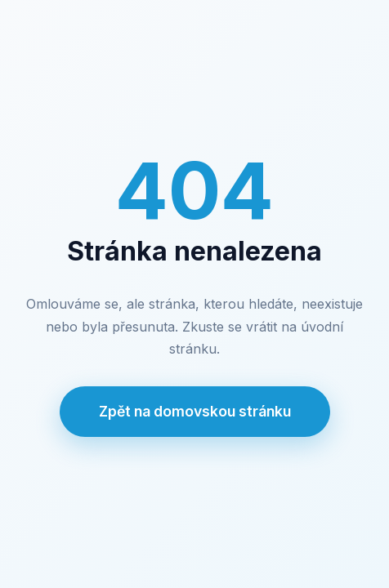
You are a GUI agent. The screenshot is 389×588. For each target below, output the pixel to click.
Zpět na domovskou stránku (195, 411)
